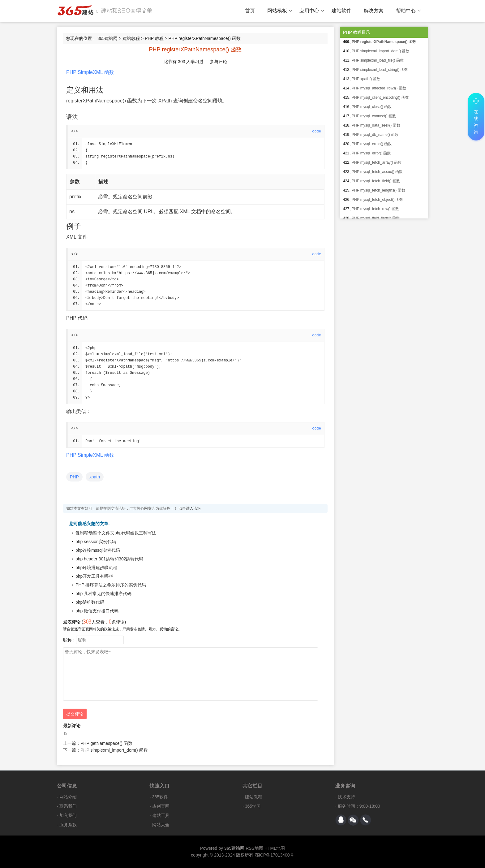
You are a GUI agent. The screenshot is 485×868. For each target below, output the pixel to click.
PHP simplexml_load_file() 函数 (378, 60)
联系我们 (68, 806)
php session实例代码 (96, 542)
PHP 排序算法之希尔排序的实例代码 (111, 585)
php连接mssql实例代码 (98, 551)
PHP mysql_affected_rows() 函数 (379, 88)
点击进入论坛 (190, 509)
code (317, 132)
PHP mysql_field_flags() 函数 (376, 218)
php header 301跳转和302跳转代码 (109, 559)
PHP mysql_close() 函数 (372, 107)
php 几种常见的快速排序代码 (103, 594)
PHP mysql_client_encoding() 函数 (380, 97)
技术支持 (346, 797)
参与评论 (218, 62)
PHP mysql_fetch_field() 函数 (376, 181)
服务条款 (68, 825)
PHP (74, 477)
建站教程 (131, 38)
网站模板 (280, 11)
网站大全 (161, 825)
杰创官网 (161, 806)
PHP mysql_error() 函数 (371, 153)
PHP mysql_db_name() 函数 (375, 135)
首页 (250, 11)
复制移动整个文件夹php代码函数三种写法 (116, 533)
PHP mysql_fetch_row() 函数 (375, 209)
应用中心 (312, 11)
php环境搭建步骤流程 (96, 568)
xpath (95, 477)
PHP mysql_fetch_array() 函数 (377, 162)
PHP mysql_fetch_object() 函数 (377, 200)
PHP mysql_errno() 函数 (372, 144)
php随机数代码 (90, 602)
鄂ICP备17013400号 (274, 855)
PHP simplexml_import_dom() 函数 (114, 750)
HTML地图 (275, 849)
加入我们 (68, 816)
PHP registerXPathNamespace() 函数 (384, 42)
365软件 (160, 797)
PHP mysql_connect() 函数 (374, 116)
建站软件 (341, 11)
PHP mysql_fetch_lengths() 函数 (378, 190)
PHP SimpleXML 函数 (90, 72)
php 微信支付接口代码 (97, 611)
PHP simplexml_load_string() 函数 (380, 70)
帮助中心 (408, 11)
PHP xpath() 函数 (366, 79)
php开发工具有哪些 (94, 577)
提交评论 (75, 714)
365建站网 (107, 38)
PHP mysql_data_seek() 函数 (376, 125)
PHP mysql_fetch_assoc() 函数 (377, 172)
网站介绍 (68, 797)
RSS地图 (254, 849)
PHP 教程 (154, 38)
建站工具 (161, 816)
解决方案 (374, 11)
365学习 (253, 806)
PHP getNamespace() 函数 (106, 744)
